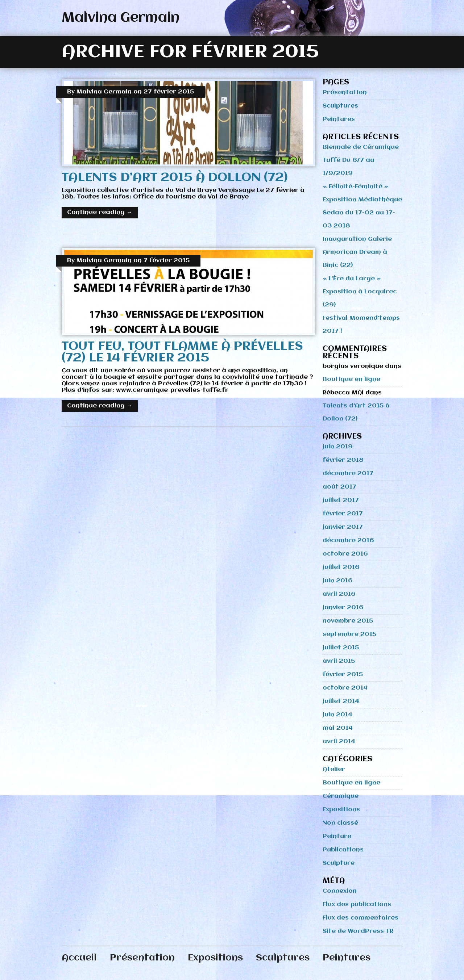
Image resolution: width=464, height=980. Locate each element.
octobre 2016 (345, 554)
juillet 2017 (341, 500)
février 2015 (343, 675)
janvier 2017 (343, 527)
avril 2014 (339, 742)
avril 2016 (339, 594)
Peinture (337, 836)
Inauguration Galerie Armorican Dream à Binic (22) (357, 252)
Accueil (79, 958)
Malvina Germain (121, 18)
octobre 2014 (345, 688)
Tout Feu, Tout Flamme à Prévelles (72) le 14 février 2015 (182, 352)
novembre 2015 (348, 621)
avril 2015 (339, 661)
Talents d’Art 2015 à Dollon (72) (175, 178)
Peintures (339, 119)
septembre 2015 (349, 634)
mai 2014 (338, 728)
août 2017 (339, 487)
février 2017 (343, 514)
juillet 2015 (341, 648)
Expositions (341, 810)
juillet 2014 (341, 701)
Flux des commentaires (361, 918)
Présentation (345, 93)
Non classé (340, 823)
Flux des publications (357, 904)
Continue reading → (100, 212)
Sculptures (340, 106)
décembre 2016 (348, 541)
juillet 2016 (341, 567)
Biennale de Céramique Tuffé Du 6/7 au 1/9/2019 (361, 160)
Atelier (334, 769)
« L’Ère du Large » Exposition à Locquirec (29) (360, 292)
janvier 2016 (343, 608)
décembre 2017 (348, 474)
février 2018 (343, 460)
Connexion (340, 891)
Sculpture (339, 863)
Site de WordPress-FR (358, 931)
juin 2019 (338, 447)
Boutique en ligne (351, 379)
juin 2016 (338, 581)
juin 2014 (337, 715)
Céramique (341, 796)
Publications (343, 850)
